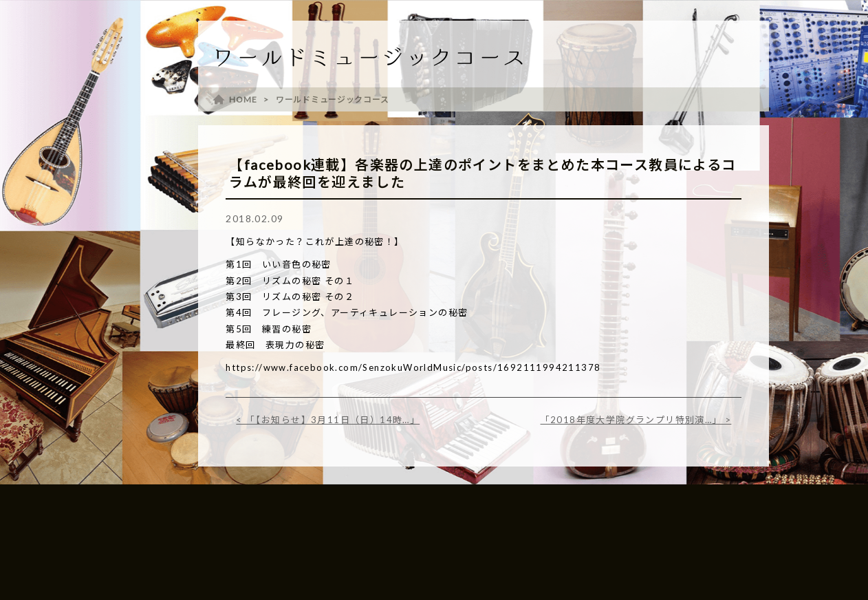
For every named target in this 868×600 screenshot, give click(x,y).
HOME (243, 99)
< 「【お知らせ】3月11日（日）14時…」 (328, 420)
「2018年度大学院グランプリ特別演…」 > (636, 420)
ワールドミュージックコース (332, 99)
